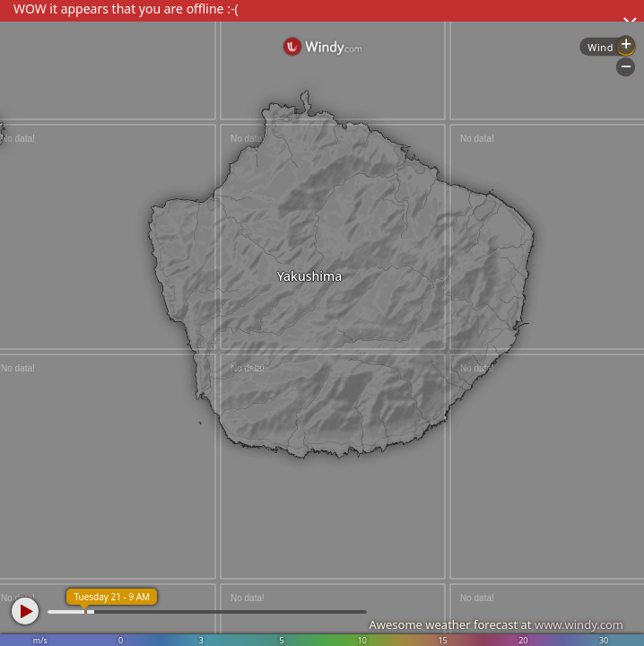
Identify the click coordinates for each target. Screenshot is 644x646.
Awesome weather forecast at (496, 624)
